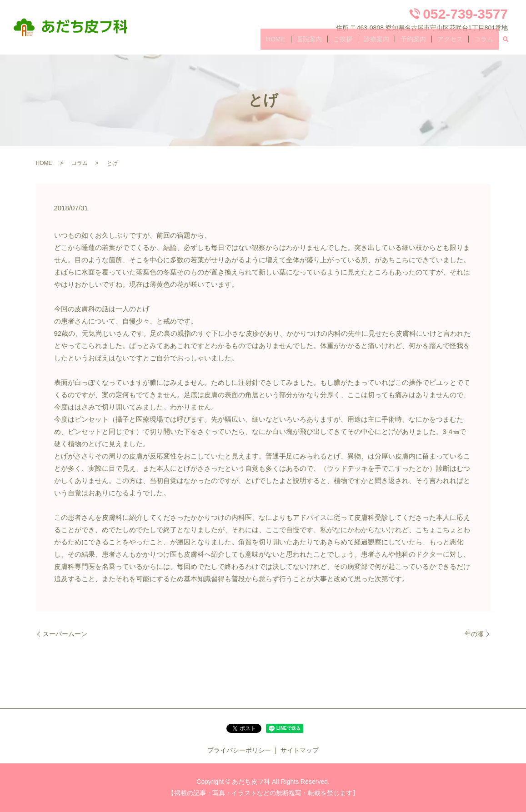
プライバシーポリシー (239, 750)
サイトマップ (300, 750)
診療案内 (394, 42)
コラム (486, 42)
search (506, 43)
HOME (308, 42)
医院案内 (336, 42)
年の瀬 (474, 634)
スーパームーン (65, 634)
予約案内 (426, 42)
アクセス (457, 42)
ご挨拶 (365, 42)
